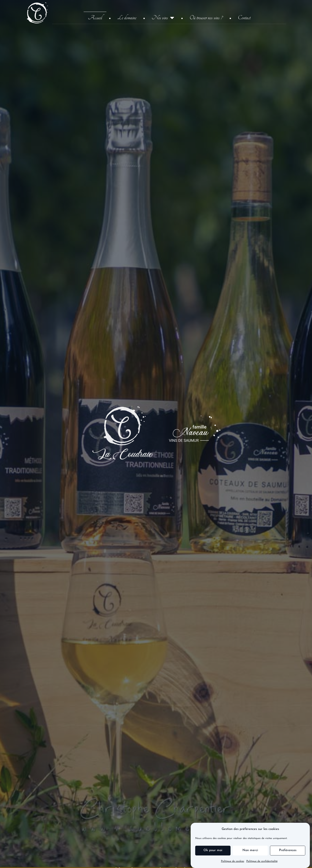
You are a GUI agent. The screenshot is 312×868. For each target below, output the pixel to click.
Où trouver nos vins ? (206, 18)
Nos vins (163, 18)
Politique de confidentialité (262, 862)
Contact (244, 18)
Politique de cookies (233, 862)
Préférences (288, 851)
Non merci (250, 851)
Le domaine (127, 18)
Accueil (95, 18)
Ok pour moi (213, 851)
